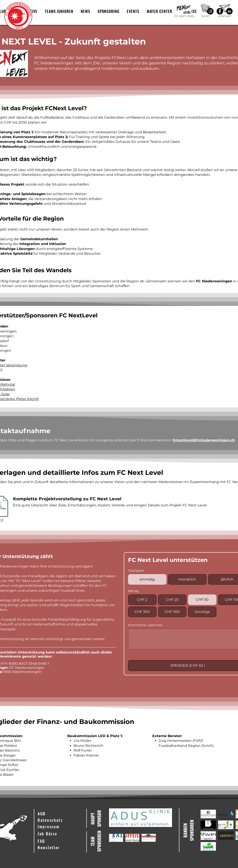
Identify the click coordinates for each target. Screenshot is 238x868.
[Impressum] (59, 827)
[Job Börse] (59, 834)
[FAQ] (59, 841)
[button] (59, 11)
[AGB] (59, 814)
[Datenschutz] (59, 820)
